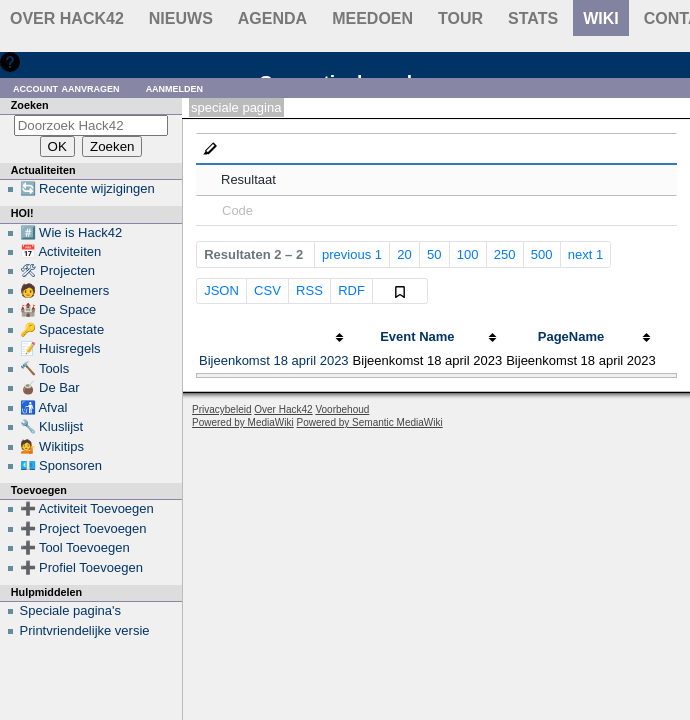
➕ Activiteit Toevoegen (87, 508)
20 (404, 254)
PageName (571, 336)
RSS (309, 290)
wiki (601, 18)
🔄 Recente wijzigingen (87, 188)
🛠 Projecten (58, 270)
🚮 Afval (44, 407)
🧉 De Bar (50, 387)
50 (434, 254)
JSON (221, 290)
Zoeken (30, 105)
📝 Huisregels (60, 348)
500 (542, 254)
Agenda (272, 18)
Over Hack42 (67, 18)
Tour (460, 18)
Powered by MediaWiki (243, 422)
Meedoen (372, 18)
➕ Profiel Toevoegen (81, 567)
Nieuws (181, 18)
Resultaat (248, 179)
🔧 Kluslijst (52, 426)
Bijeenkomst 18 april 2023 (274, 360)
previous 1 (352, 254)
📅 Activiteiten (61, 251)
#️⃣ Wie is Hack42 (71, 232)
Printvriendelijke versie (85, 630)
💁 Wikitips (52, 446)
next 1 (585, 254)
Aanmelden (175, 87)
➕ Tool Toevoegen (75, 547)
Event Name (417, 336)
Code (237, 210)
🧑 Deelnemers (65, 290)
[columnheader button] (274, 337)
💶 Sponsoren (61, 465)
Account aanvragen (66, 87)
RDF (351, 290)
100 (468, 254)
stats (533, 18)
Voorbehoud (342, 409)
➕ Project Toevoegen (83, 528)
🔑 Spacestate (62, 329)
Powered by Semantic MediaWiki (370, 422)
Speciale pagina (236, 107)
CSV (267, 290)
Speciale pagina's (71, 610)
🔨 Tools (45, 368)
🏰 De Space (58, 309)
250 (505, 254)
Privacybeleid (221, 409)
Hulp (38, 61)
